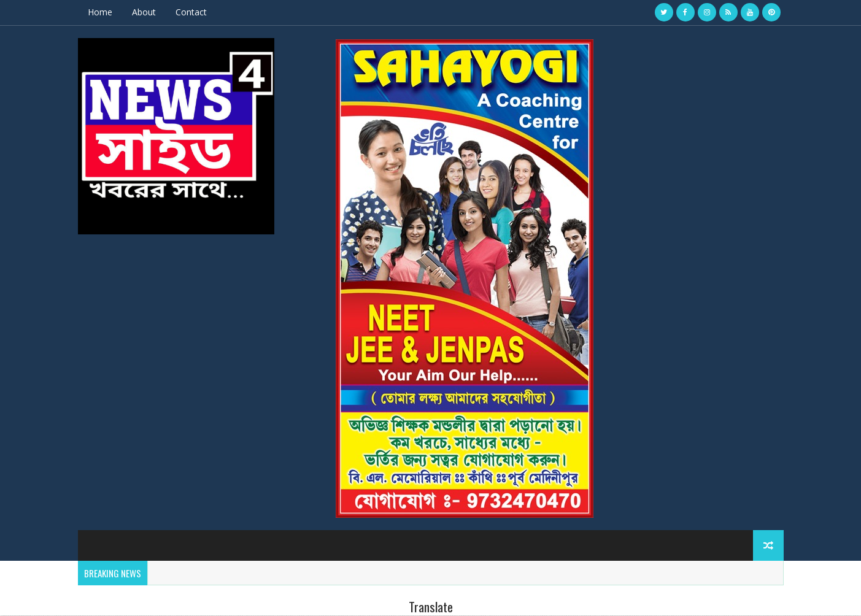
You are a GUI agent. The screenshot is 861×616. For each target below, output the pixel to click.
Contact (191, 12)
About (144, 12)
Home (100, 12)
